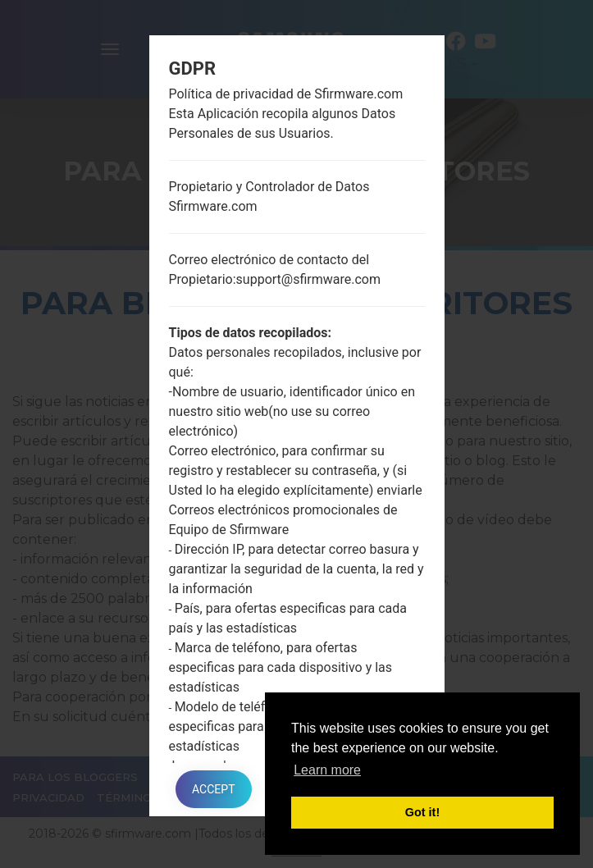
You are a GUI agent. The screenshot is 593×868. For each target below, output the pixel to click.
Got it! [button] (422, 812)
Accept (213, 789)
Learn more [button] (327, 770)
